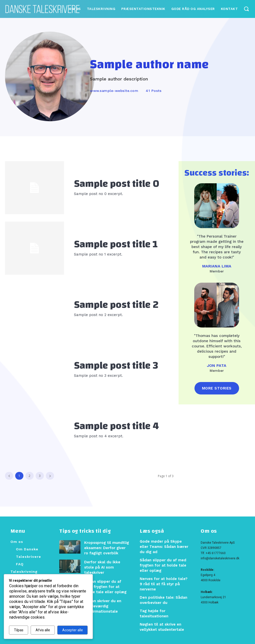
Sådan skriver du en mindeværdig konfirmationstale (102, 601)
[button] (246, 9)
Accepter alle (73, 630)
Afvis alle (43, 630)
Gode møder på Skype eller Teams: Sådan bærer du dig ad (164, 546)
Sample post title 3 (116, 366)
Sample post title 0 (117, 184)
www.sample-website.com (114, 91)
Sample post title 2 (116, 305)
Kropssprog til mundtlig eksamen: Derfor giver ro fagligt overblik (106, 547)
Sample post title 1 (116, 244)
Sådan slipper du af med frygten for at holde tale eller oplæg (106, 583)
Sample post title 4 (116, 426)
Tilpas (19, 630)
